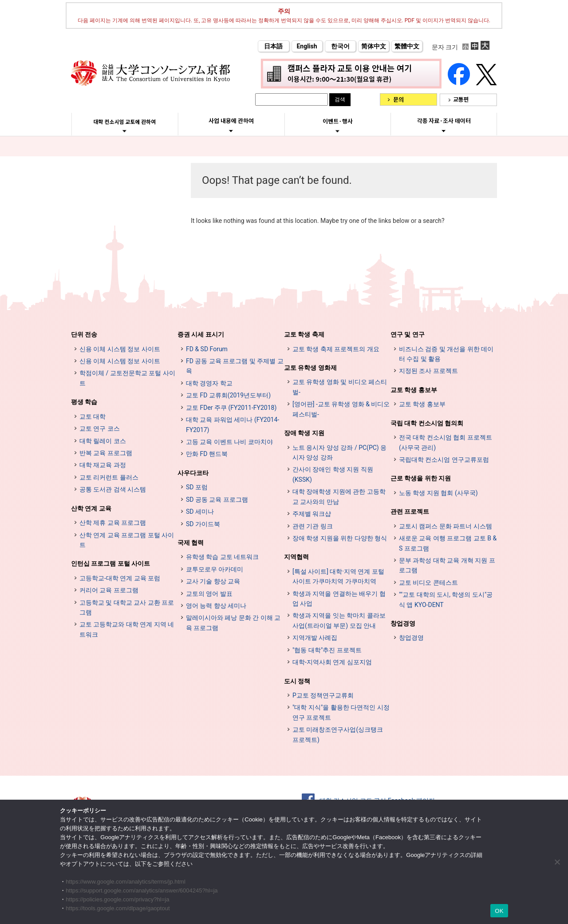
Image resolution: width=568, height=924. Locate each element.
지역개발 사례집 (315, 638)
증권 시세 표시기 (201, 334)
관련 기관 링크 (313, 526)
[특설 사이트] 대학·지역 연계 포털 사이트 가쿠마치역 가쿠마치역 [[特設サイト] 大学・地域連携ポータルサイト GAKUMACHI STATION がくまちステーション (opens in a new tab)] (338, 576)
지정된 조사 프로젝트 (428, 371)
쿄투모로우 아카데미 (215, 569)
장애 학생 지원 (304, 433)
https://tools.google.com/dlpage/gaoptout (118, 908)
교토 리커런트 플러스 (109, 477)
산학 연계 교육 (91, 508)
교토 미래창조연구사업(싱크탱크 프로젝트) (338, 734)
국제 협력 (191, 543)
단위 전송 (84, 334)
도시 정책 (297, 681)
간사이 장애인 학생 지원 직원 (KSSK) (333, 474)
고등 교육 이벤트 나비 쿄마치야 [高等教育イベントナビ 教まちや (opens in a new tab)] (229, 442)
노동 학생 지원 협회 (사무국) (438, 493)
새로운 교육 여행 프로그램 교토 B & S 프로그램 (448, 543)
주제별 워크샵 (312, 514)
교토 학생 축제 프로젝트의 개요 (336, 349)
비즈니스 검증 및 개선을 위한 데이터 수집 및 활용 (446, 354)
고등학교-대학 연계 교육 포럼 (120, 578)
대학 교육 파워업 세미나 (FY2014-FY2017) (233, 424)
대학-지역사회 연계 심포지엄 (332, 662)
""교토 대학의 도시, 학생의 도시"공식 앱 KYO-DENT (446, 599)
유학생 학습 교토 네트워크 (222, 557)
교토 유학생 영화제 (310, 368)
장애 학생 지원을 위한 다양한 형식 (340, 538)
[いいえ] (557, 862)
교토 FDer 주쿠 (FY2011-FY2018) (231, 408)
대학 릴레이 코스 (103, 441)
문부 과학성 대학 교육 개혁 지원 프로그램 (447, 565)
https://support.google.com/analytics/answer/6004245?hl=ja (142, 890)
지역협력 (296, 557)
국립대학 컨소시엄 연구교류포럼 (444, 460)
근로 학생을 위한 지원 (421, 478)
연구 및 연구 (408, 334)
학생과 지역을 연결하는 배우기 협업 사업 (339, 599)
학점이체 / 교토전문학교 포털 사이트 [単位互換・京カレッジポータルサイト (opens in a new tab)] (127, 378)
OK (499, 911)
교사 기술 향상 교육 (213, 581)
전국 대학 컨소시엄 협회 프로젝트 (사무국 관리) (446, 442)
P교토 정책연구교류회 (323, 695)
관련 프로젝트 (410, 512)
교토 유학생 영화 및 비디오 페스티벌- (340, 387)
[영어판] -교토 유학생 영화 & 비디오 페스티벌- (341, 409)
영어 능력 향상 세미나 (216, 606)
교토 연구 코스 (100, 428)
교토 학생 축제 (304, 334)
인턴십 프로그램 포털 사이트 (110, 563)
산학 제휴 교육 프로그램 (113, 523)
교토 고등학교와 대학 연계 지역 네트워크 (127, 629)
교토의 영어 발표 (209, 594)
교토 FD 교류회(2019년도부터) (228, 395)
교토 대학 (93, 416)
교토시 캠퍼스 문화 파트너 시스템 (446, 526)
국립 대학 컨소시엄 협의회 (427, 423)
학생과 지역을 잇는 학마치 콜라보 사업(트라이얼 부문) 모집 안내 (339, 620)
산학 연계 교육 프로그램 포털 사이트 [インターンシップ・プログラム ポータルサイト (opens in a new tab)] (127, 540)
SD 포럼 (197, 487)
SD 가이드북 (203, 524)
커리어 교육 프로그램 (109, 590)
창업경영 (403, 623)
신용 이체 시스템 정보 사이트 (120, 349)
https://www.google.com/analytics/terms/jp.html (126, 882)
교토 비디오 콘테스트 (428, 583)
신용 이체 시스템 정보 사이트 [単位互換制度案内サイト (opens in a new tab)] (120, 361)
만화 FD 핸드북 (207, 454)
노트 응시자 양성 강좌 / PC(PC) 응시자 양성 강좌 (339, 452)
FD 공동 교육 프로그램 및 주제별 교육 (235, 366)
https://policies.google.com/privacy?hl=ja (117, 899)
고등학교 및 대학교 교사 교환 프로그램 (127, 607)
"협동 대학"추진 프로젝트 (327, 650)
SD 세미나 (200, 512)
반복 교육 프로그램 (106, 453)
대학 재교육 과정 (103, 465)
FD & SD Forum (207, 349)
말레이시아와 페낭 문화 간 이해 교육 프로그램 (233, 623)
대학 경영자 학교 (209, 383)
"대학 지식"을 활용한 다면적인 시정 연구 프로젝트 (341, 712)
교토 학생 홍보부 (414, 390)
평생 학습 (84, 402)
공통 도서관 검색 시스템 (113, 489)
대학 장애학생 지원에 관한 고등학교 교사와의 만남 (339, 496)
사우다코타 (193, 473)
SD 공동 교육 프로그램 (217, 500)
